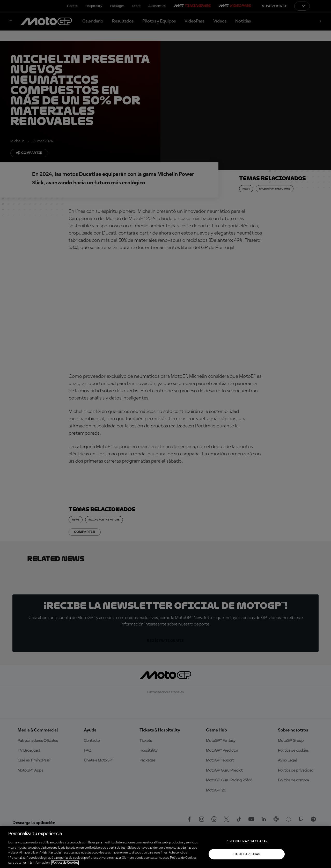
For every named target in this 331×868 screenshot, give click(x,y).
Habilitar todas (247, 854)
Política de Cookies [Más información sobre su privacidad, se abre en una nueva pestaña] (65, 863)
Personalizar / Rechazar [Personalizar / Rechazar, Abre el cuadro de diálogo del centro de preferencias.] (247, 841)
